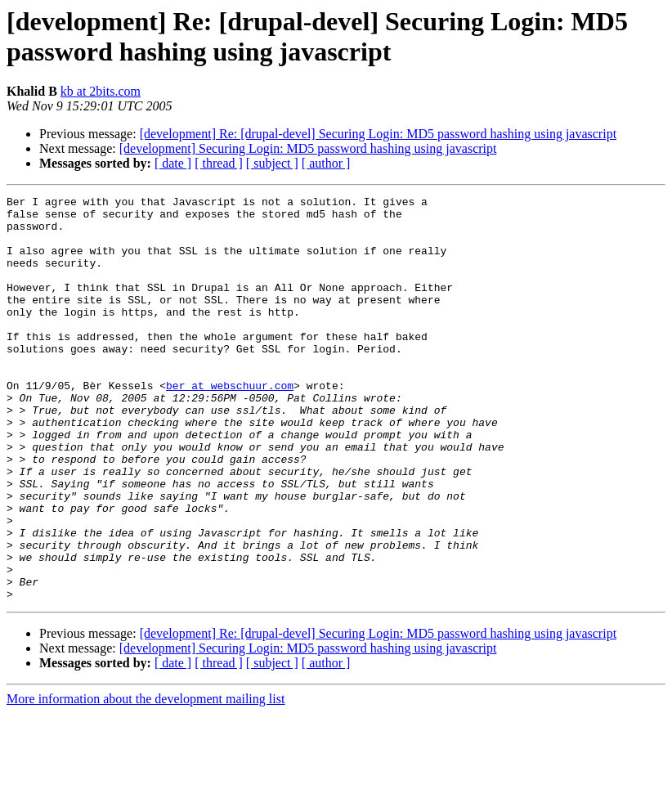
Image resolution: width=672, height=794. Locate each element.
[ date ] (173, 163)
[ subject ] (272, 163)
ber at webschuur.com (230, 424)
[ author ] (326, 163)
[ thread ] (219, 163)
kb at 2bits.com (101, 91)
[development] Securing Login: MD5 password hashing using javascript (308, 148)
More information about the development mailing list (146, 780)
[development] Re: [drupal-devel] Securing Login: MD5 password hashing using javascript (378, 134)
